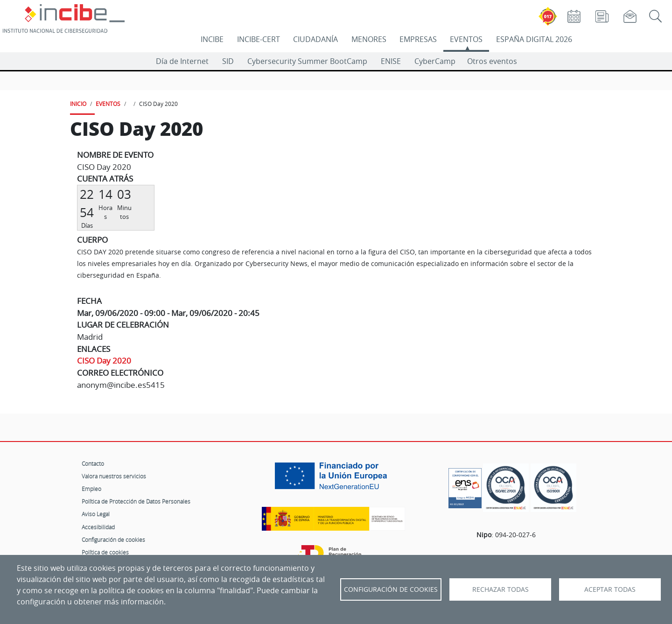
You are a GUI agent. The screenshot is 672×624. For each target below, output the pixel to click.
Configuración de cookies (113, 540)
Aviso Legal (96, 514)
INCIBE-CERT (259, 39)
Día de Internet (182, 61)
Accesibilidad (98, 527)
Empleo (91, 489)
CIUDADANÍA (315, 39)
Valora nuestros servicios (114, 476)
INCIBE (212, 39)
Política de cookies (105, 552)
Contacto (93, 463)
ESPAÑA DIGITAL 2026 (534, 39)
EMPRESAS (418, 39)
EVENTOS (466, 39)
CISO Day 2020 (104, 361)
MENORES (369, 39)
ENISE (391, 61)
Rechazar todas (500, 589)
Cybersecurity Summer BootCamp (307, 61)
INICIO (78, 104)
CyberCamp (435, 61)
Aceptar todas (610, 589)
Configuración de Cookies (391, 589)
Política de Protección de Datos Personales (136, 501)
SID (228, 61)
